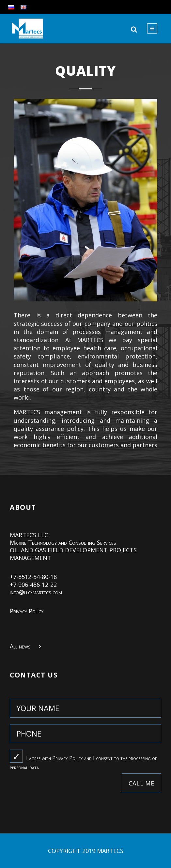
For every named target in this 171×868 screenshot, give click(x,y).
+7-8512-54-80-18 (33, 577)
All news (20, 646)
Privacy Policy (27, 611)
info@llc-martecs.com (36, 592)
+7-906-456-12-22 (33, 585)
